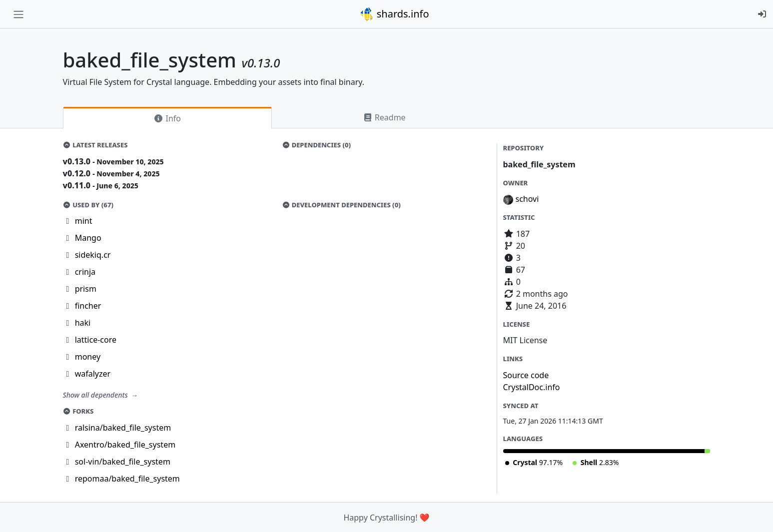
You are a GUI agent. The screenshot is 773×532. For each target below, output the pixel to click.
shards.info (394, 14)
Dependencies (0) (316, 145)
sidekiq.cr (93, 255)
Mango (88, 238)
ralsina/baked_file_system (123, 428)
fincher (88, 306)
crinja (85, 272)
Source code (526, 375)
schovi (527, 199)
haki (83, 323)
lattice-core (96, 340)
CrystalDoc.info (532, 387)
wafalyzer (93, 374)
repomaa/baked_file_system (127, 479)
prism (86, 289)
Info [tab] (167, 118)
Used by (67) (88, 205)
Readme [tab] (384, 117)
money (88, 357)
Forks (78, 411)
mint (84, 221)
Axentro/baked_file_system (125, 445)
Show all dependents (96, 395)
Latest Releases (95, 145)
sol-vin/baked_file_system (123, 462)
